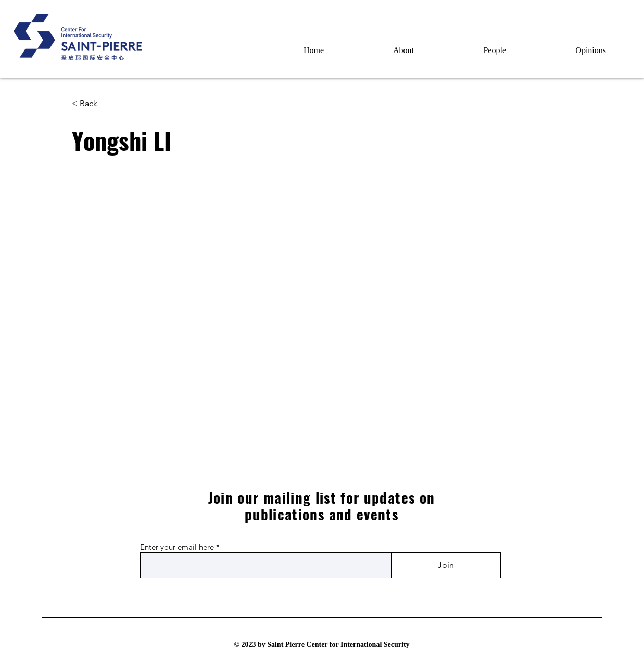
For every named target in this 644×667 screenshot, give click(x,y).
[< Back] (92, 104)
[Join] (446, 565)
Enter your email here (177, 547)
